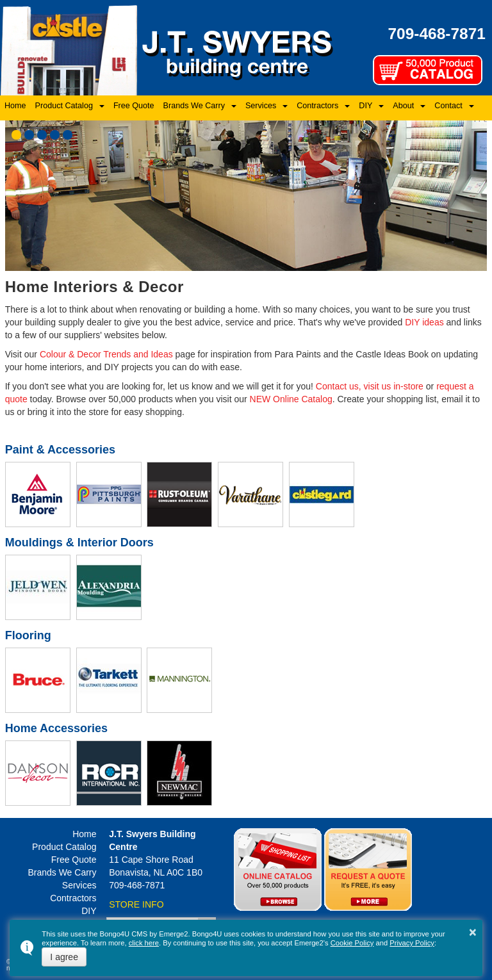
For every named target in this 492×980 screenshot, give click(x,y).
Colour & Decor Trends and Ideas (106, 354)
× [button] (473, 932)
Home (15, 106)
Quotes (368, 869)
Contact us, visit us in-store (370, 386)
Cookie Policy (352, 943)
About (403, 106)
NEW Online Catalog (291, 399)
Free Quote (134, 106)
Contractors (317, 106)
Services (261, 106)
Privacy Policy (412, 943)
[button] (16, 135)
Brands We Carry (194, 106)
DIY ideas (424, 322)
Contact (448, 106)
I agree (64, 957)
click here (144, 943)
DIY (365, 106)
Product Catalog (64, 106)
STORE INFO (136, 904)
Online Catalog (278, 869)
